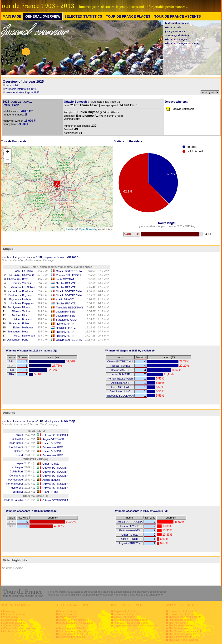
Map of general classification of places (136, 625)
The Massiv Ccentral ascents (185, 631)
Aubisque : (23, 467)
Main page (9, 611)
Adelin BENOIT (65, 299)
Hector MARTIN (65, 324)
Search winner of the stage (74, 631)
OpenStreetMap (88, 229)
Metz (25, 332)
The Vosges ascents (180, 637)
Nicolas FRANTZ (66, 283)
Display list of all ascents (183, 611)
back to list (12, 85)
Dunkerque (29, 336)
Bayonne (27, 295)
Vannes (27, 283)
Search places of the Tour (73, 628)
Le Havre (27, 271)
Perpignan (28, 303)
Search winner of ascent (72, 637)
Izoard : (25, 455)
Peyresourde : (22, 480)
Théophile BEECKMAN (69, 308)
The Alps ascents (178, 623)
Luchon (26, 299)
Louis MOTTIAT (65, 279)
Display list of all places (127, 611)
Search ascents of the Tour (74, 634)
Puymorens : (22, 488)
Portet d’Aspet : (21, 484)
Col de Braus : (21, 443)
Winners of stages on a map (19, 628)
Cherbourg (28, 275)
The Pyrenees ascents (181, 625)
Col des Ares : (22, 476)
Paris (17, 271)
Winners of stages (14, 625)
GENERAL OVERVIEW (43, 16)
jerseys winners (175, 31)
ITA (11, 366)
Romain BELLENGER (69, 275)
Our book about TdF (15, 631)
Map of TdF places (124, 617)
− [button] (8, 160)
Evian (25, 323)
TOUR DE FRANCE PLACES (128, 16)
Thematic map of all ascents (185, 617)
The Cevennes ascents (182, 634)
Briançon (27, 319)
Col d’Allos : (23, 439)
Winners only (11, 617)
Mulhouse (28, 327)
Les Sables (29, 287)
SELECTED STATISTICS (83, 16)
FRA (11, 374)
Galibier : (24, 451)
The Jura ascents (178, 628)
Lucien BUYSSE (65, 312)
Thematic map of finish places (131, 623)
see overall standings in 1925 (22, 92)
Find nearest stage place (128, 614)
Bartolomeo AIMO (66, 320)
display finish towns (61, 257)
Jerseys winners (12, 620)
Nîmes (26, 307)
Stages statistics (68, 617)
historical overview (177, 23)
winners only (173, 27)
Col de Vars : (22, 447)
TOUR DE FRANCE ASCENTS (177, 16)
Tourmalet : (23, 492)
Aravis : (25, 435)
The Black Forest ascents (183, 640)
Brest (25, 279)
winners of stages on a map (182, 43)
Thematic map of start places (130, 620)
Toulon (26, 311)
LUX (11, 370)
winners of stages (176, 39)
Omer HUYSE (50, 464)
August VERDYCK (53, 439)
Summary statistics (14, 623)
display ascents (60, 421)
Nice (25, 315)
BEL (11, 361)
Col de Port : (22, 471)
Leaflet (70, 229)
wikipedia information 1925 (21, 89)
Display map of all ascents (184, 614)
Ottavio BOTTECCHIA (69, 271)
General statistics (68, 611)
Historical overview (14, 614)
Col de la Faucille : (19, 500)
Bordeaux (28, 291)
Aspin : (25, 463)
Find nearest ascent (180, 620)
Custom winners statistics (73, 620)
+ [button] (8, 152)
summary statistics (177, 35)
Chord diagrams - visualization (76, 623)
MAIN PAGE (12, 16)
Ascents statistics (68, 614)
